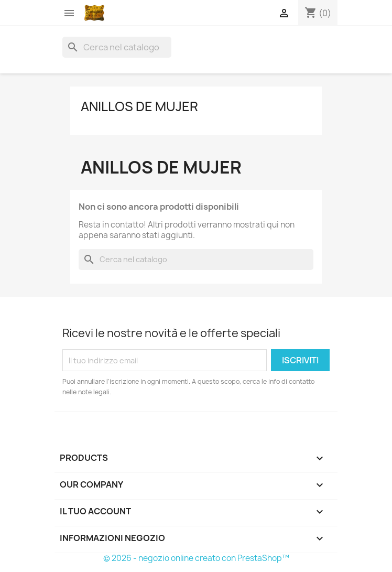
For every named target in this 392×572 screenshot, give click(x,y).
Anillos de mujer (139, 106)
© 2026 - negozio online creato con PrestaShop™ (196, 558)
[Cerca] (117, 47)
